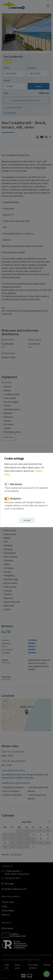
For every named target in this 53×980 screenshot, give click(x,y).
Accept (27, 520)
